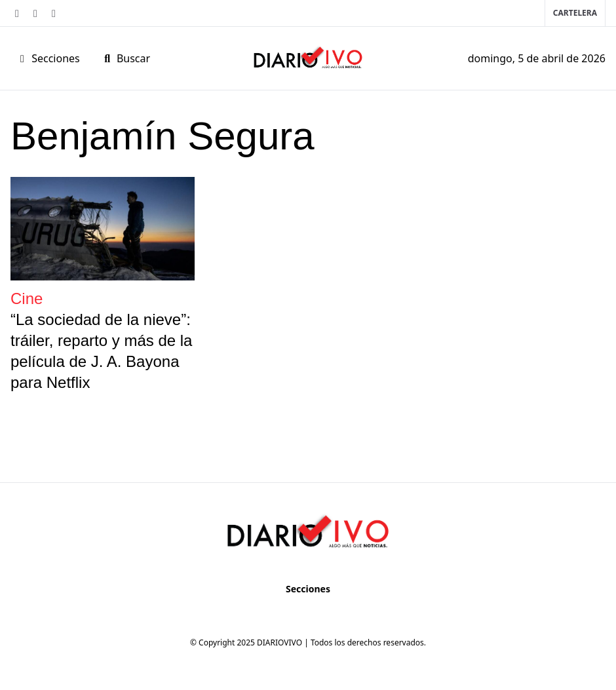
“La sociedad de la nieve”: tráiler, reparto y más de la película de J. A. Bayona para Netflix (101, 351)
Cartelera (575, 13)
